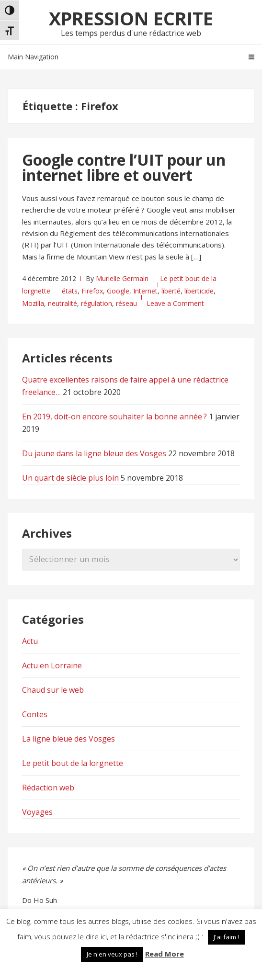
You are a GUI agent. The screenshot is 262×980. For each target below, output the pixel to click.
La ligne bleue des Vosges (68, 739)
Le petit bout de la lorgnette (73, 763)
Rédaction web (48, 788)
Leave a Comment (175, 303)
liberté (171, 291)
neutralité (63, 303)
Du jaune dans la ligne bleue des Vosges (94, 453)
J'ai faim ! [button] (226, 937)
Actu (30, 641)
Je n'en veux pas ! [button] (112, 954)
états (70, 291)
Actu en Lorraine (52, 665)
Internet (145, 291)
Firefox (92, 291)
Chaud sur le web (53, 690)
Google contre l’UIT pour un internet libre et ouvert (124, 167)
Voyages (37, 812)
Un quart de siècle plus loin (70, 478)
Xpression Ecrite (131, 18)
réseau (126, 303)
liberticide (199, 291)
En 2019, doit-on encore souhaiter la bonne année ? (114, 417)
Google (118, 291)
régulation (97, 303)
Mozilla (33, 303)
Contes (35, 714)
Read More (165, 954)
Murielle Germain (122, 278)
